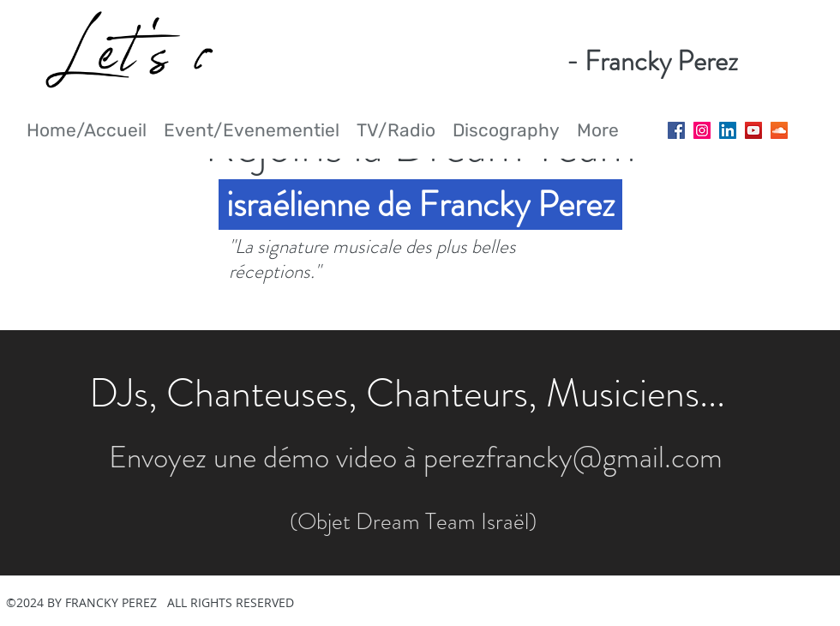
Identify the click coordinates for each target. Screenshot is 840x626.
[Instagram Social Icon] (702, 130)
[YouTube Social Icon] (753, 130)
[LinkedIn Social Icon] (728, 130)
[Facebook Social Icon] (676, 130)
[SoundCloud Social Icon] (779, 130)
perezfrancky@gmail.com (573, 457)
